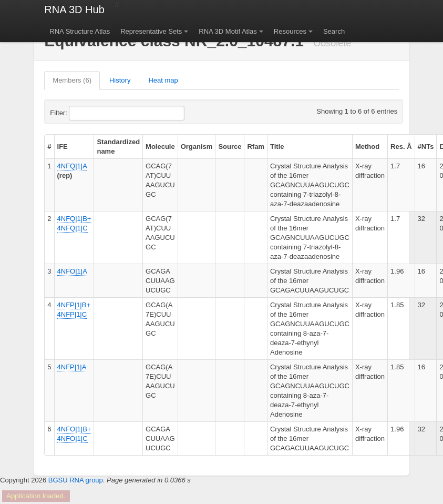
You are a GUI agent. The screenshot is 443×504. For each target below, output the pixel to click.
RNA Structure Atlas (80, 31)
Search (334, 31)
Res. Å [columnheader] (401, 147)
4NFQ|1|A (72, 166)
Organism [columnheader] (197, 147)
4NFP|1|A (72, 367)
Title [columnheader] (277, 147)
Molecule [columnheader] (160, 147)
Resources (290, 31)
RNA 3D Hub (74, 9)
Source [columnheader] (230, 147)
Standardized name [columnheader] (118, 147)
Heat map (163, 80)
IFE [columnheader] (63, 147)
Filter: (84, 113)
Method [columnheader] (367, 147)
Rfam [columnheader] (256, 147)
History (120, 80)
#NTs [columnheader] (426, 147)
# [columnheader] (49, 147)
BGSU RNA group (76, 480)
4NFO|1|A (72, 271)
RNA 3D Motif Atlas (228, 31)
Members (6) (72, 80)
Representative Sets (151, 31)
